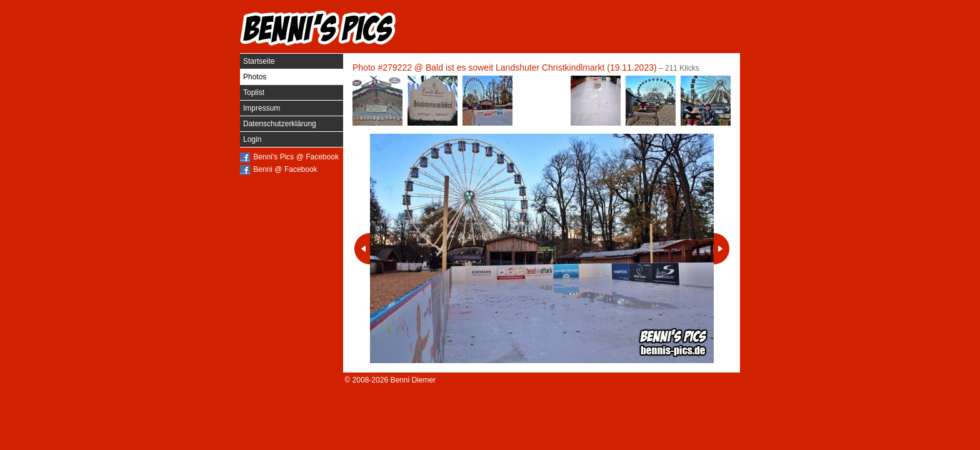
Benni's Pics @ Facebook (296, 157)
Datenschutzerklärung (280, 124)
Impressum (262, 108)
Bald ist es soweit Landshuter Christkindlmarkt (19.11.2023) (541, 67)
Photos (255, 77)
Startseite (259, 61)
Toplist (254, 92)
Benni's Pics (318, 28)
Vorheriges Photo (362, 249)
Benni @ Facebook (285, 169)
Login (252, 139)
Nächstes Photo (722, 249)
